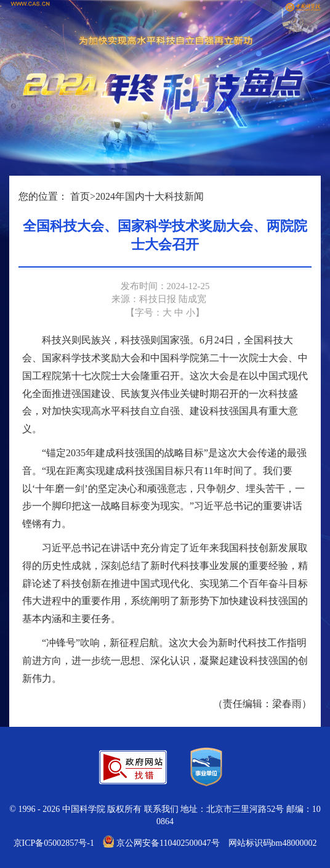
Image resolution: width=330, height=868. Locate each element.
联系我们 (161, 809)
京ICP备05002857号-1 (54, 843)
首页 (80, 196)
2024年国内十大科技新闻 (150, 196)
